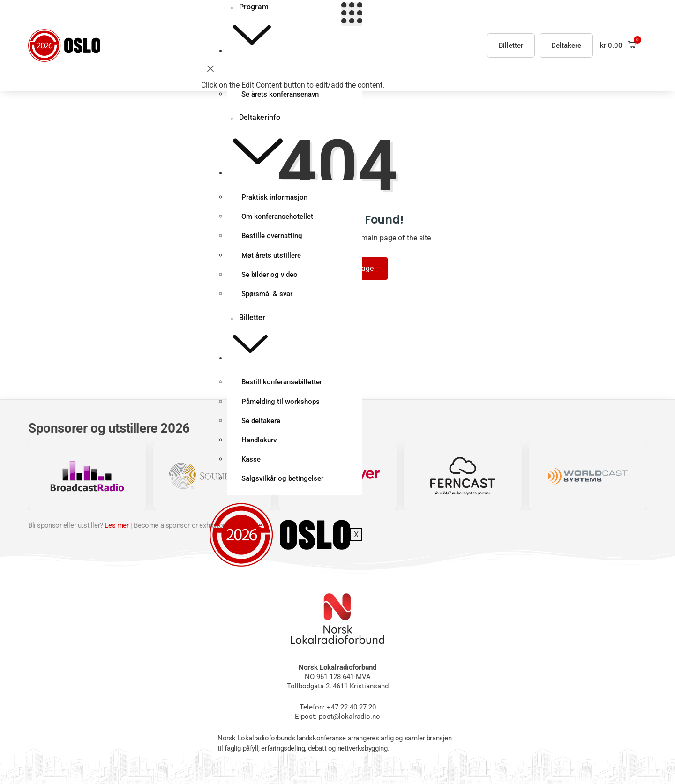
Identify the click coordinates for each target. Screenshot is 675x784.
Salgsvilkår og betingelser (283, 484)
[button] (618, 45)
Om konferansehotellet (278, 218)
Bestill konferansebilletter (282, 385)
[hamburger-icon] (351, 14)
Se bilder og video (270, 277)
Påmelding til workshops (281, 405)
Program (250, 28)
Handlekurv (259, 444)
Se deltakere (261, 425)
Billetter (249, 340)
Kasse (251, 464)
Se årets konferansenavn (281, 95)
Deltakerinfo (256, 145)
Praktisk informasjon (275, 198)
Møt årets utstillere (272, 257)
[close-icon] (210, 70)
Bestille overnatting (272, 238)
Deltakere (566, 45)
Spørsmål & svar (267, 297)
